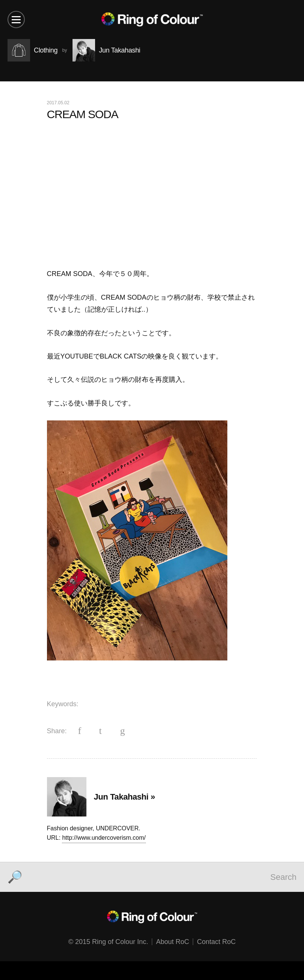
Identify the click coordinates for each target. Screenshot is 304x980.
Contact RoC (216, 942)
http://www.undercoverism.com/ (104, 838)
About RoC (172, 942)
